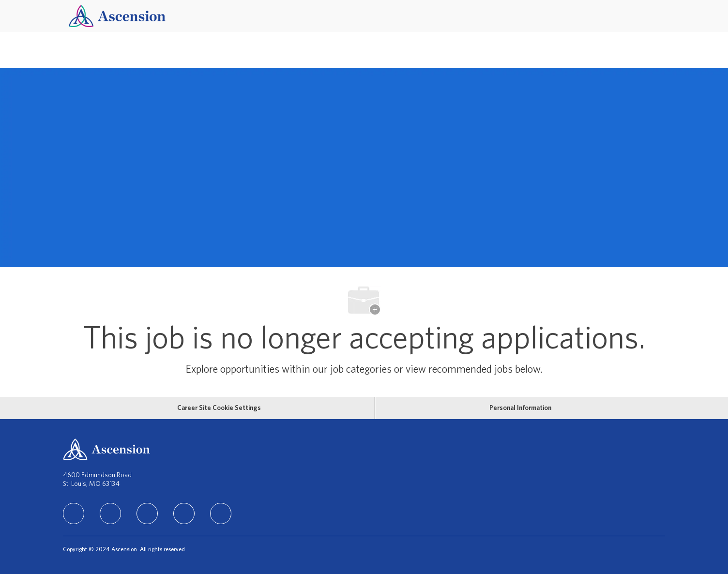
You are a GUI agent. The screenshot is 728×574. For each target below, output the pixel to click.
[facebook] (110, 514)
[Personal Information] (520, 408)
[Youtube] (221, 514)
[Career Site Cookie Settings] (219, 408)
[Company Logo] (117, 16)
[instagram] (147, 514)
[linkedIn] (74, 514)
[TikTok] (184, 514)
